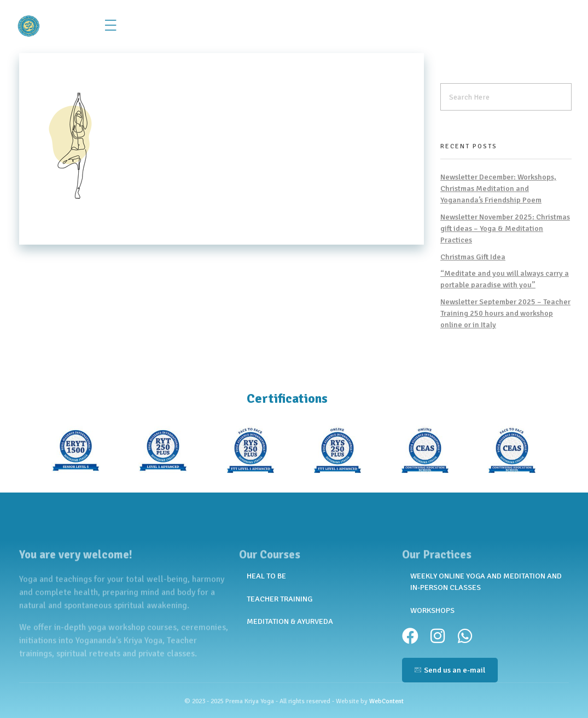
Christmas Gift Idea (473, 257)
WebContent (386, 701)
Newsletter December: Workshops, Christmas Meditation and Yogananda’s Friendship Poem (498, 189)
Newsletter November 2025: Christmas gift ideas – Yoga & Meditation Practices (505, 228)
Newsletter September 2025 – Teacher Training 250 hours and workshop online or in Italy (505, 313)
